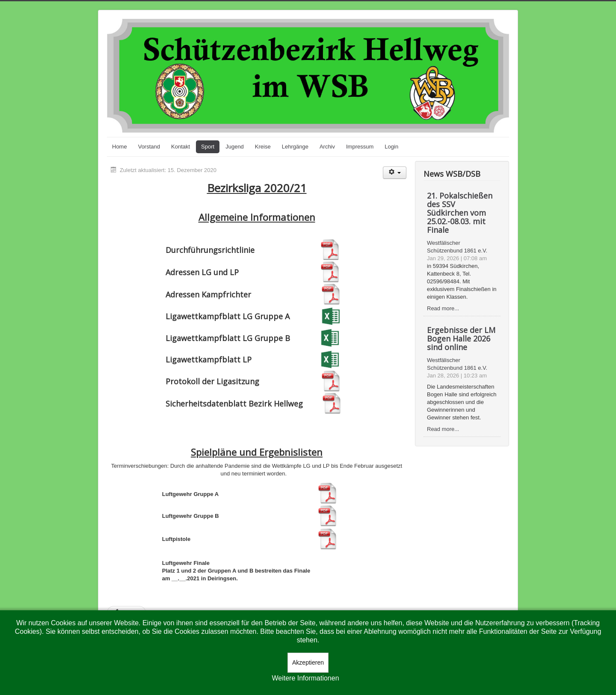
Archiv (327, 147)
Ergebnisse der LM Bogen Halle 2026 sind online (461, 339)
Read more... (443, 308)
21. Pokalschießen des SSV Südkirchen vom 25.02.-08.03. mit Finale (460, 213)
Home (120, 147)
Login (391, 147)
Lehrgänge (295, 147)
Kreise (263, 147)
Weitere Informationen (305, 678)
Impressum (360, 147)
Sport (208, 147)
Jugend (235, 147)
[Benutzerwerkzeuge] (395, 173)
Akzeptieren (308, 662)
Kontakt (181, 147)
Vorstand (149, 147)
